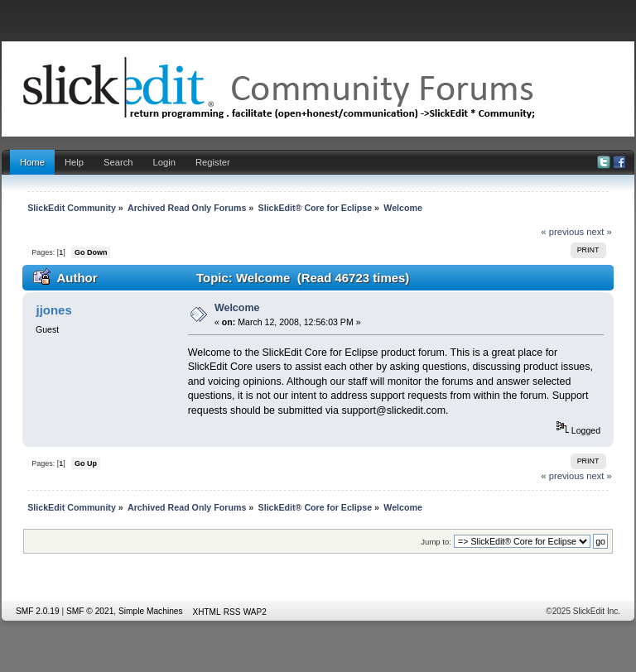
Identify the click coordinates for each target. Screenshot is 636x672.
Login (164, 162)
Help (74, 162)
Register (213, 162)
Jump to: (436, 542)
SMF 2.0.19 (38, 611)
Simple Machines (151, 611)
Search (118, 162)
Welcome (237, 308)
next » (599, 232)
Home (32, 162)
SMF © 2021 (90, 611)
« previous (562, 232)
